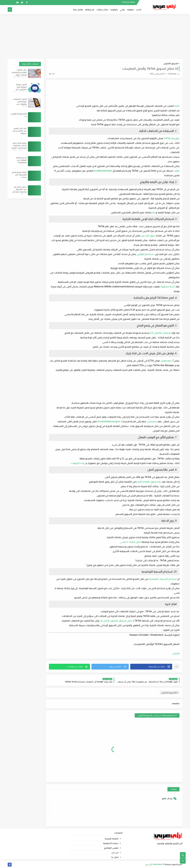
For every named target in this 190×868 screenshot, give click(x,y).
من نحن (115, 853)
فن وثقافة (90, 10)
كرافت (176, 171)
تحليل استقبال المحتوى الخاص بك (116, 621)
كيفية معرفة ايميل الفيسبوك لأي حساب (19, 175)
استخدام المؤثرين (145, 254)
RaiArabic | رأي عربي (153, 864)
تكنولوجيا (114, 10)
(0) (52, 74)
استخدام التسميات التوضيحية (163, 579)
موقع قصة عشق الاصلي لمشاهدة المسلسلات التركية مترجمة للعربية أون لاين (19, 148)
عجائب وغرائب (102, 10)
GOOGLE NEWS (128, 2)
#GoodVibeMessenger (109, 421)
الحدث (138, 10)
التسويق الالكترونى (171, 63)
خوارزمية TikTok (172, 138)
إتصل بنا (115, 857)
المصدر (176, 653)
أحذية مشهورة (167, 287)
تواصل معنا (78, 10)
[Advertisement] (95, 36)
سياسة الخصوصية (111, 843)
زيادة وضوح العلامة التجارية (149, 482)
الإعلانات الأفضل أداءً (160, 333)
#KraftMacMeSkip (103, 171)
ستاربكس (152, 421)
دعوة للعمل (166, 361)
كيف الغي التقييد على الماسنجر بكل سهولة (20, 131)
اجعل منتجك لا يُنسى (131, 542)
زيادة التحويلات (78, 463)
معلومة (130, 10)
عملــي (123, 10)
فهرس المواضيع (111, 848)
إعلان (153, 212)
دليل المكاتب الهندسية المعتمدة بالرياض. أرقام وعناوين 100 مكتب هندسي (19, 75)
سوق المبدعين (148, 236)
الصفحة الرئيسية (112, 839)
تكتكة (177, 106)
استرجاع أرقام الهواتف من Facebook (21, 160)
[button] (151, 667)
